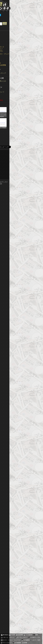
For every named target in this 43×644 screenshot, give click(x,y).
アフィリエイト (7, 643)
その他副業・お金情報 (21, 643)
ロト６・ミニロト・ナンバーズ (12, 640)
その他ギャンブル (35, 637)
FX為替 (13, 635)
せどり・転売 (36, 640)
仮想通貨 (21, 635)
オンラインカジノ (22, 637)
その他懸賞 (26, 640)
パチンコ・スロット (8, 637)
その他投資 (29, 635)
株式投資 (5, 635)
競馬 (37, 635)
